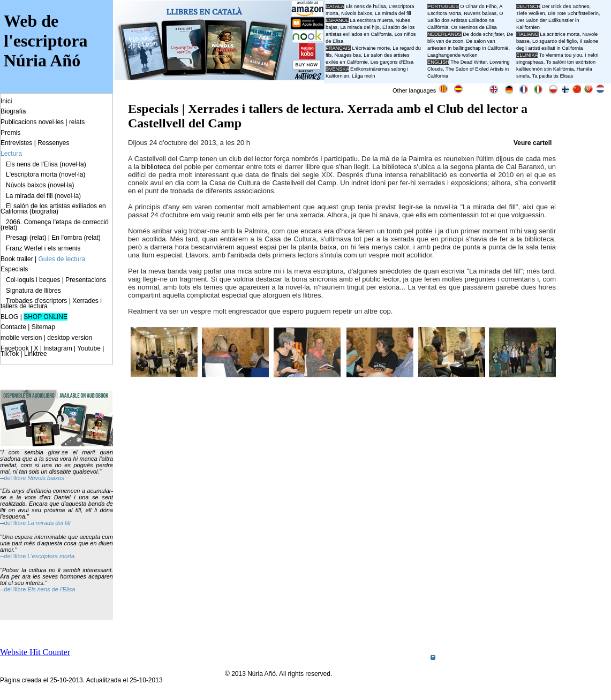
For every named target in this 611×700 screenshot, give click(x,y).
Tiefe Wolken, (531, 13)
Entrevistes (16, 143)
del (9, 478)
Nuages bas (348, 55)
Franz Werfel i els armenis (43, 248)
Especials (14, 269)
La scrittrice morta (560, 34)
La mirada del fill (49, 523)
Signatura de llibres (33, 291)
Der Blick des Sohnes (566, 6)
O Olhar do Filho (478, 6)
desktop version (70, 338)
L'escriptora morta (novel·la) (46, 174)
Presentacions (86, 280)
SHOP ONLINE (46, 317)
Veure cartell (533, 143)
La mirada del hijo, (361, 27)
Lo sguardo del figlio (555, 41)
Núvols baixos (46, 478)
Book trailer (17, 259)
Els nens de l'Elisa (51, 589)
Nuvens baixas (480, 13)
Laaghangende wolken (452, 55)
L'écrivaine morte (371, 48)
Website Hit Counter (35, 652)
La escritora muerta (371, 20)
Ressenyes (53, 143)
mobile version (21, 338)
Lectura (11, 154)
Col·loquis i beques (33, 280)
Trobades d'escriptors (37, 301)
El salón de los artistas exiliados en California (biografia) (53, 209)
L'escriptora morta (51, 556)
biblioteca (156, 167)
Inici (6, 101)
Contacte (13, 327)
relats (77, 122)
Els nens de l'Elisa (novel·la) (46, 164)
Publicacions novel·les (32, 122)
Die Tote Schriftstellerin (573, 13)
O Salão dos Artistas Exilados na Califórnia (465, 20)
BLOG (9, 317)
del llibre (16, 523)
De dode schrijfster (483, 34)
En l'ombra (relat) (76, 238)
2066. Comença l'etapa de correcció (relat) (55, 225)
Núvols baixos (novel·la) (40, 185)
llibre (20, 478)
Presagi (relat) (26, 238)
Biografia (13, 111)
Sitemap (43, 327)
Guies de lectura (62, 259)
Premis (10, 133)
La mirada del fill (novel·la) (43, 196)
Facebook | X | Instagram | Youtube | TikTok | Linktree (52, 351)
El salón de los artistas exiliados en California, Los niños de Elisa (371, 34)
